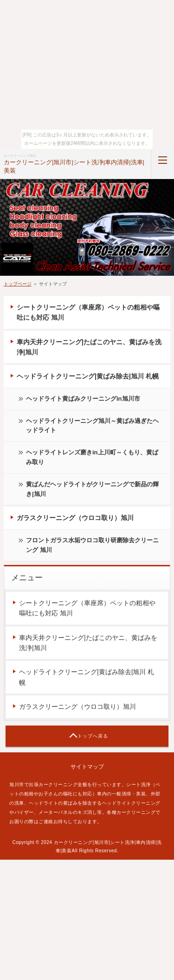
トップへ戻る (93, 736)
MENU (162, 164)
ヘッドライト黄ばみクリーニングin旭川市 (83, 399)
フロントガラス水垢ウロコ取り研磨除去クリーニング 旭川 (92, 545)
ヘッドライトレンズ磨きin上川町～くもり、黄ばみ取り (92, 457)
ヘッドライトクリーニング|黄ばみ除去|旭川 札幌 (88, 376)
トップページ (18, 284)
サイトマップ (87, 767)
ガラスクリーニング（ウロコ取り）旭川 (75, 518)
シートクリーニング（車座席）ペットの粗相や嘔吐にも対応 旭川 (88, 312)
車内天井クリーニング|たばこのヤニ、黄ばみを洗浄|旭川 (89, 347)
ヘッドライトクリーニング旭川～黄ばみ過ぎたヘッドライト (92, 426)
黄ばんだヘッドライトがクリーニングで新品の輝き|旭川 (92, 489)
